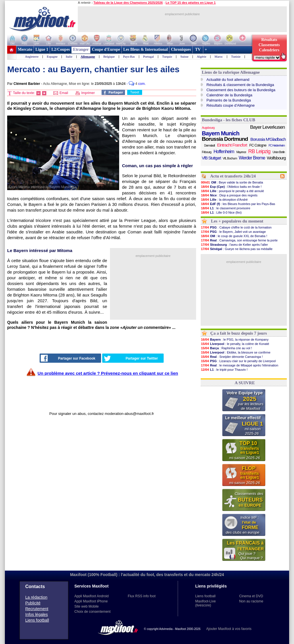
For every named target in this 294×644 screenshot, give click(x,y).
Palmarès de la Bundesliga (229, 100)
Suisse (184, 56)
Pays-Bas (129, 56)
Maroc (219, 56)
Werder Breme (252, 158)
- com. (136, 84)
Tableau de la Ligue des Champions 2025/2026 (128, 3)
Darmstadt (209, 146)
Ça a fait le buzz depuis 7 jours (239, 333)
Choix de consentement (92, 612)
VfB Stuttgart (211, 158)
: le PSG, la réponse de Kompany (235, 339)
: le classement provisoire (226, 208)
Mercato (25, 49)
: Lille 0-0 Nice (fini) (221, 212)
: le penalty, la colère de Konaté (235, 344)
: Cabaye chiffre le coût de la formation (236, 227)
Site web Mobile (87, 606)
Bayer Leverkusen (267, 127)
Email (61, 93)
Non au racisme (251, 601)
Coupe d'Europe (106, 49)
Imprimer (85, 93)
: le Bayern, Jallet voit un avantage (233, 232)
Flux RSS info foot (142, 596)
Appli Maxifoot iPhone (91, 601)
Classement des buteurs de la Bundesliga (241, 90)
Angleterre (32, 56)
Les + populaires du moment (237, 221)
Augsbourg (208, 128)
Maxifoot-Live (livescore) (205, 603)
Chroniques (181, 49)
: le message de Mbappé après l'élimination (239, 365)
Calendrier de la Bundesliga (229, 95)
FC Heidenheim (276, 146)
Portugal (149, 56)
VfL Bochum (230, 158)
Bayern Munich (220, 133)
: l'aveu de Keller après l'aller (234, 245)
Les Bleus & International (145, 49)
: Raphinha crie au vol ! (226, 348)
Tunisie (236, 56)
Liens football (37, 620)
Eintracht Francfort (232, 145)
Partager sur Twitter (131, 358)
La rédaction (36, 597)
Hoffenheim (224, 152)
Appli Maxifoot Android (91, 596)
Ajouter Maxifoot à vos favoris (229, 629)
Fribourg (207, 152)
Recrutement (37, 609)
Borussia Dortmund (225, 139)
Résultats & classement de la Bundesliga (240, 85)
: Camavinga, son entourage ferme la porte (239, 240)
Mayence (241, 152)
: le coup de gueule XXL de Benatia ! (234, 236)
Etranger (81, 49)
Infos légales (37, 614)
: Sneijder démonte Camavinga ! (232, 357)
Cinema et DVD (251, 596)
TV (198, 49)
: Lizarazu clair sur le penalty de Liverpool (238, 361)
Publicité (33, 603)
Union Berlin (278, 152)
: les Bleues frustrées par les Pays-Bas (238, 204)
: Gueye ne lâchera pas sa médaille (237, 249)
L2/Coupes (61, 49)
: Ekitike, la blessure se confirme (236, 352)
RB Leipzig (259, 151)
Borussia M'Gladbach (268, 139)
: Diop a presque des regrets (229, 195)
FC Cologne (258, 145)
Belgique (109, 56)
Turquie (167, 56)
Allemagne (88, 56)
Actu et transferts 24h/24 (233, 176)
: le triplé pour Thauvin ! (224, 370)
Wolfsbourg (276, 158)
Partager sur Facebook (68, 358)
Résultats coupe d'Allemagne (231, 105)
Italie (69, 56)
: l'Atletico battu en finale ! (231, 187)
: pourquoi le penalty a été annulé (232, 191)
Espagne (52, 56)
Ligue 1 (42, 49)
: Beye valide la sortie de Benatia (232, 182)
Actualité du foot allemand (228, 80)
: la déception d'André (224, 200)
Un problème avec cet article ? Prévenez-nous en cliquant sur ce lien (108, 373)
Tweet (135, 92)
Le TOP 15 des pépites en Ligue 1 (191, 3)
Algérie (201, 56)
